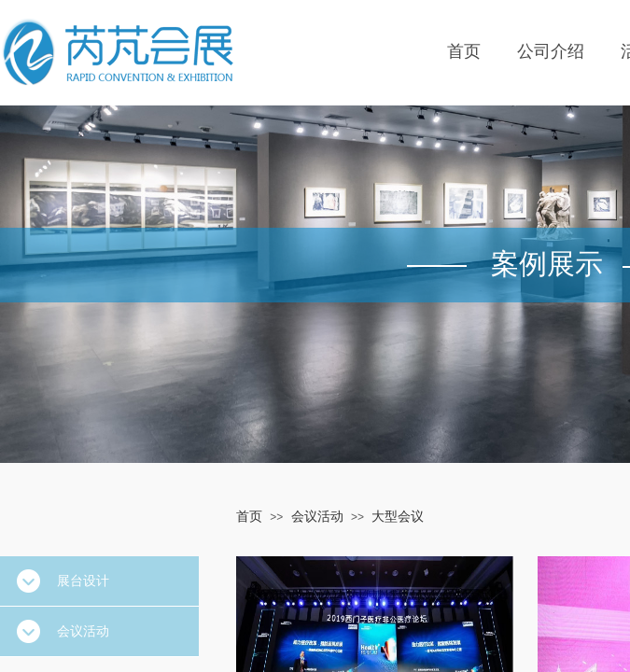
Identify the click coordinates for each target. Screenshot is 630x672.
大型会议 (398, 517)
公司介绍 (551, 51)
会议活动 (317, 517)
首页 (464, 51)
